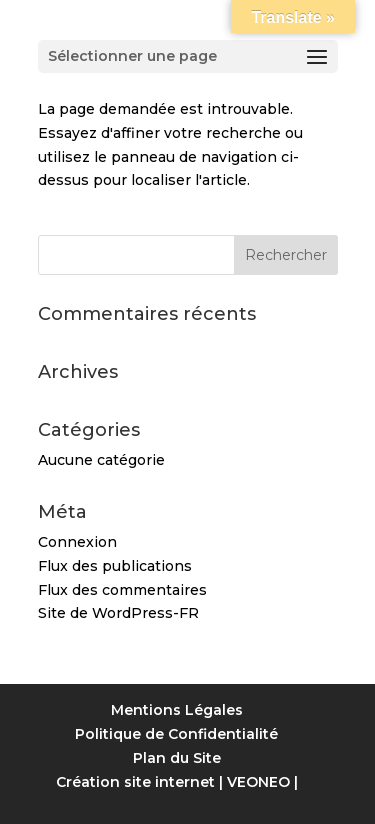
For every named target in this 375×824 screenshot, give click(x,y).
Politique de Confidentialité (176, 734)
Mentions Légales (177, 710)
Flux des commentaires (122, 590)
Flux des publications (115, 566)
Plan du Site (177, 758)
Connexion (77, 542)
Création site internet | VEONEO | (177, 782)
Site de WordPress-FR (118, 613)
